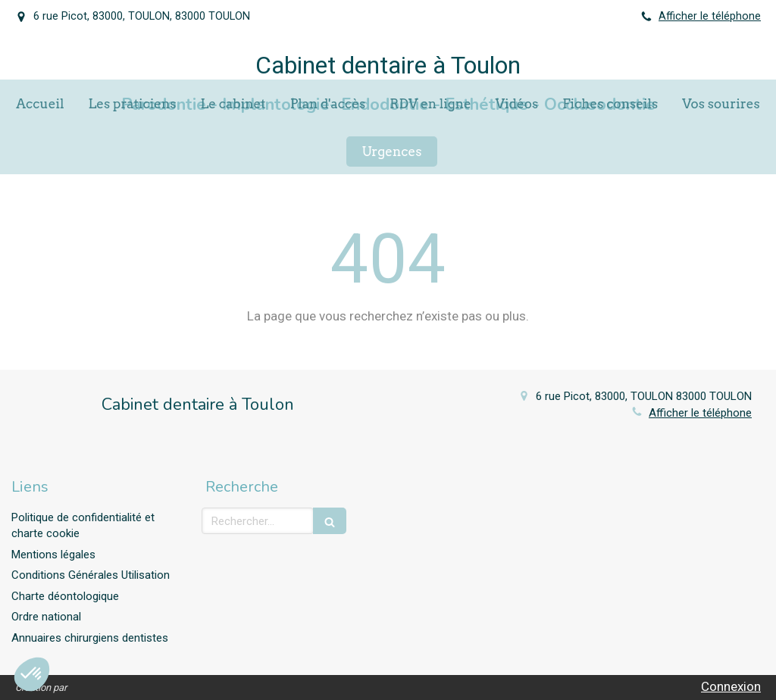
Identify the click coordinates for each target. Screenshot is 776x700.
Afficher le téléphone (710, 16)
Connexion (731, 686)
